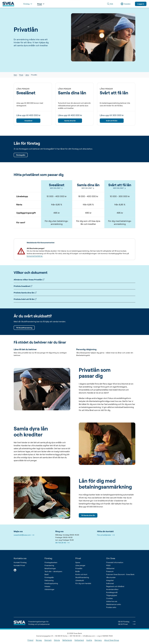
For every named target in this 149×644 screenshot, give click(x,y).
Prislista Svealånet (23, 286)
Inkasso (47, 586)
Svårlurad (110, 583)
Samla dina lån (70, 121)
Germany (98, 640)
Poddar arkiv (111, 607)
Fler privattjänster (106, 535)
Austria (89, 640)
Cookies (109, 598)
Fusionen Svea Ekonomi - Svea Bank (120, 574)
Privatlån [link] (34, 75)
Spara (78, 562)
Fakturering (49, 580)
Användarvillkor (112, 589)
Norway (39, 640)
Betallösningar (50, 568)
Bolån (78, 571)
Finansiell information (115, 562)
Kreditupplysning (51, 583)
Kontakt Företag (20, 562)
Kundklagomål (112, 592)
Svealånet (28, 121)
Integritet (110, 580)
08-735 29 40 (62, 543)
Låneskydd (80, 580)
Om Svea (111, 558)
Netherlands (67, 640)
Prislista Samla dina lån (25, 293)
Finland (30, 640)
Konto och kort (81, 574)
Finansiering (49, 565)
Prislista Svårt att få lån (25, 299)
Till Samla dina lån (88, 515)
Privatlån (79, 568)
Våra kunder (111, 577)
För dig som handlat (83, 583)
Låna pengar (80, 565)
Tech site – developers (53, 571)
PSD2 (108, 565)
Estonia (57, 640)
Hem (15, 75)
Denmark (48, 640)
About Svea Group (112, 640)
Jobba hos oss (112, 601)
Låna (27, 75)
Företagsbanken (51, 562)
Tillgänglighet (112, 595)
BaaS (47, 574)
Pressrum (110, 571)
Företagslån (21, 155)
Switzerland (79, 640)
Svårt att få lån (112, 121)
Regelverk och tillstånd (115, 586)
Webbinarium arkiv (114, 604)
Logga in (141, 4)
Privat (21, 75)
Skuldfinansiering (82, 577)
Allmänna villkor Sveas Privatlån (29, 280)
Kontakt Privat (19, 565)
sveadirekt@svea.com (24, 535)
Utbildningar (49, 589)
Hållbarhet (110, 568)
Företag (48, 558)
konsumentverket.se (35, 256)
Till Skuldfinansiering (24, 328)
